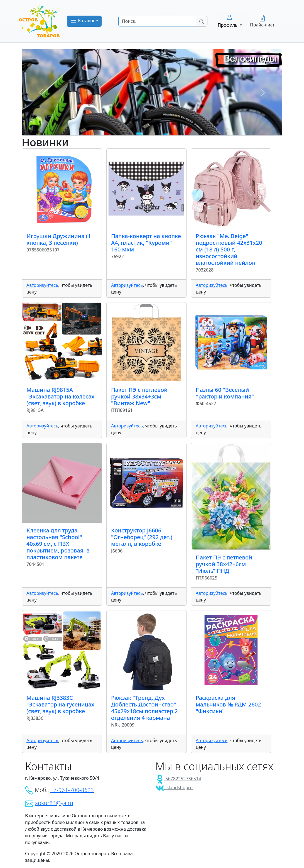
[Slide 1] (147, 119)
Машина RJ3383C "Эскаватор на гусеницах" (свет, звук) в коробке (62, 704)
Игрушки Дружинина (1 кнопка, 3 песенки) (59, 239)
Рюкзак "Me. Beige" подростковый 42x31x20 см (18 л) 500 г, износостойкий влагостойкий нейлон (229, 249)
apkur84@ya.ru (54, 803)
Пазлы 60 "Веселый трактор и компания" (225, 393)
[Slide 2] (157, 119)
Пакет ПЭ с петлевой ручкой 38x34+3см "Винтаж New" (139, 396)
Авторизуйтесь (42, 285)
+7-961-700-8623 (72, 790)
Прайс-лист (262, 21)
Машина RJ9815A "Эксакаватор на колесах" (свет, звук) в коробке (62, 396)
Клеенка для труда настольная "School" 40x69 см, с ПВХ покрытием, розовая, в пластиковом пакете (58, 544)
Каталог (83, 21)
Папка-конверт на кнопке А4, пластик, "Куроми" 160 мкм (146, 243)
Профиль (228, 21)
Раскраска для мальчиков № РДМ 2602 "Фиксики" (228, 704)
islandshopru (174, 788)
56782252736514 (178, 779)
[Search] (157, 21)
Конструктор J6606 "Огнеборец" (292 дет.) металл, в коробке (142, 537)
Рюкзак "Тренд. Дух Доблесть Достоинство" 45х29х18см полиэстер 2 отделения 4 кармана (144, 708)
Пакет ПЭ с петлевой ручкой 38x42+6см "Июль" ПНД (224, 564)
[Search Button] (202, 21)
